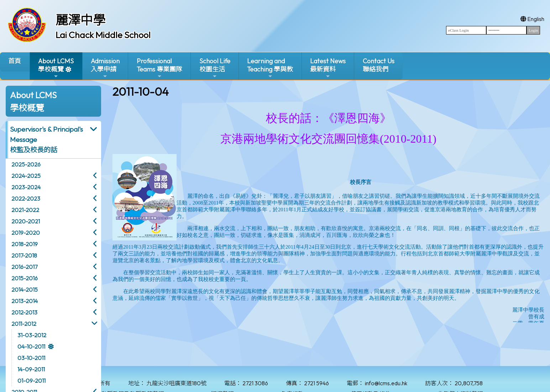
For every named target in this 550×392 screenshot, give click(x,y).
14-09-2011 (31, 369)
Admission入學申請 (105, 68)
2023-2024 (26, 187)
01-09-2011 (32, 381)
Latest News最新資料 (328, 68)
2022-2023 (26, 198)
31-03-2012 (32, 335)
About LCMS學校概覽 (56, 68)
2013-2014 (25, 301)
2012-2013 (24, 312)
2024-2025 (26, 176)
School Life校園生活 (215, 68)
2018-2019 (25, 244)
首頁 (15, 61)
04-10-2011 (31, 346)
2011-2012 (24, 324)
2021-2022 (25, 210)
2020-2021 (26, 221)
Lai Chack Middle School (103, 35)
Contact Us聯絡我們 (379, 65)
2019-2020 (26, 233)
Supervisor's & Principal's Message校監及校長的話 (46, 139)
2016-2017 (24, 267)
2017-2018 (24, 255)
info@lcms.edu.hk (386, 383)
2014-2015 (25, 290)
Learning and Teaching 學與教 (270, 68)
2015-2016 (25, 278)
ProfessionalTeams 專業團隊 (159, 68)
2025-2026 (26, 164)
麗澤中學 (80, 20)
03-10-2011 (31, 358)
